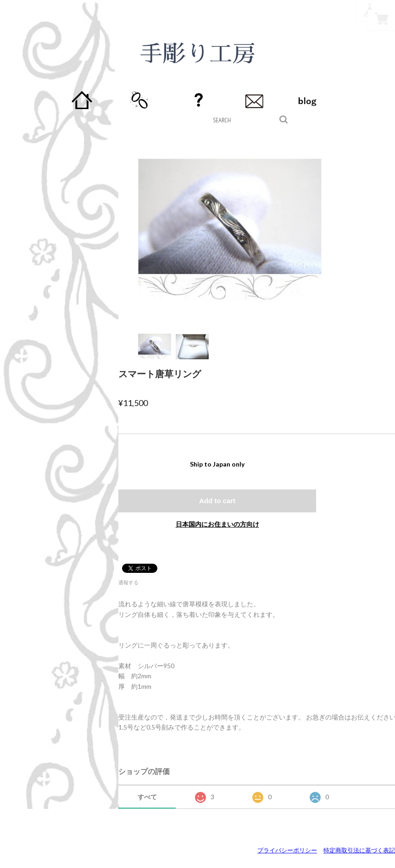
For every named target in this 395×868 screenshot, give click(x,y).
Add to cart (217, 501)
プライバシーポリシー (287, 850)
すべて (147, 797)
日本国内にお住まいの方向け (217, 524)
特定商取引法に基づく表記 (359, 850)
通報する (128, 582)
